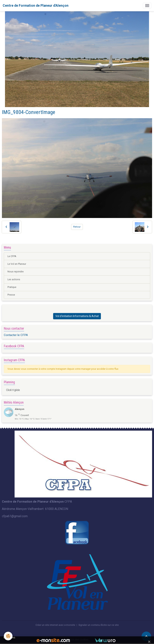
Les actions (14, 279)
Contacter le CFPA (16, 335)
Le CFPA (12, 256)
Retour (77, 227)
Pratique (12, 287)
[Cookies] (8, 636)
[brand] (36, 6)
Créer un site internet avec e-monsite (55, 625)
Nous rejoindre (16, 272)
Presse (11, 295)
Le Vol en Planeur (17, 264)
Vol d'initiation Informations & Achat (77, 316)
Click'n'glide (13, 390)
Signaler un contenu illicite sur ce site (99, 625)
